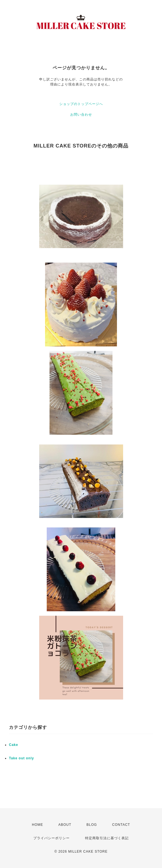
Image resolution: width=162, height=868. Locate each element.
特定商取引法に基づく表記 (107, 838)
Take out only (21, 758)
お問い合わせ (81, 115)
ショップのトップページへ (81, 104)
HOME (37, 825)
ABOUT (65, 825)
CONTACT (121, 825)
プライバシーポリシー (51, 838)
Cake (14, 745)
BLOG (92, 825)
